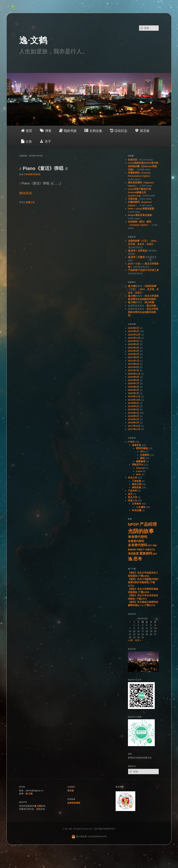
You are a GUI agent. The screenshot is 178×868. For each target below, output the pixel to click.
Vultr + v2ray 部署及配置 (141, 209)
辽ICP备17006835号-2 (105, 829)
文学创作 (137, 504)
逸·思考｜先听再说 (138, 251)
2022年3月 (133, 351)
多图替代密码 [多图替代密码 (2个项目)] (136, 541)
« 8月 (131, 640)
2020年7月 (133, 383)
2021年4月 (133, 367)
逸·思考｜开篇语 (136, 257)
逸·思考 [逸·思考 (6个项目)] (135, 559)
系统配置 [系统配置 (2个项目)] (133, 554)
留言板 (71, 791)
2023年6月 (133, 331)
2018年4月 (133, 419)
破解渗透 (141, 461)
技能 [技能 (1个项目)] (155, 545)
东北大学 (133, 478)
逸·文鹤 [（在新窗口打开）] (29, 794)
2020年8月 (133, 380)
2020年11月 (134, 374)
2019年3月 (133, 413)
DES (142, 452)
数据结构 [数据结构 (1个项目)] (132, 550)
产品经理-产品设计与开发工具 (143, 270)
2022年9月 (133, 341)
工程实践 (137, 481)
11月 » (138, 640)
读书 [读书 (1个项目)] (155, 554)
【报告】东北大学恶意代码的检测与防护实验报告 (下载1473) (143, 582)
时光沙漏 (137, 510)
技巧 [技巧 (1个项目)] (150, 545)
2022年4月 (133, 348)
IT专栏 (131, 442)
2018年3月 (133, 423)
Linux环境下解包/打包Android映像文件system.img (139, 192)
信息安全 (137, 445)
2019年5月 (133, 406)
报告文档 (137, 484)
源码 (142, 458)
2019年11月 (134, 396)
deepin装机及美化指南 (140, 215)
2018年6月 (133, 416)
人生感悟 (141, 507)
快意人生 (30, 202)
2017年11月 (134, 429)
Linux (139, 471)
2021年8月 (133, 357)
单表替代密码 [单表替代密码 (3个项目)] (138, 537)
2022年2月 (133, 354)
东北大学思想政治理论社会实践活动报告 (143, 312)
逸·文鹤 (33, 40)
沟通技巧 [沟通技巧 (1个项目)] (140, 550)
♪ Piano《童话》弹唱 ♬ (44, 168)
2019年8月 (133, 403)
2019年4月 (133, 410)
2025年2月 (133, 328)
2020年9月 (133, 377)
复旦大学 (133, 497)
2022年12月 (134, 335)
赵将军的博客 (74, 803)
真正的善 (149, 302)
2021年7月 (133, 361)
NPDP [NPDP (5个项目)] (133, 524)
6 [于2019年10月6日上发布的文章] (155, 625)
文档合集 (133, 199)
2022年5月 (133, 344)
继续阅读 (26, 193)
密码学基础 (142, 448)
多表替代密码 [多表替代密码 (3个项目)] (138, 545)
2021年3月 (133, 370)
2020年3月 (133, 393)
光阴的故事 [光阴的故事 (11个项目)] (141, 531)
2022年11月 (134, 338)
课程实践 (137, 487)
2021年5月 (133, 364)
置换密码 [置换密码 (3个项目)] (146, 553)
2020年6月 (133, 387)
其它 (130, 494)
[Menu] (14, 7)
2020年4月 (133, 390)
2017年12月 (134, 426)
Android (140, 468)
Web (138, 474)
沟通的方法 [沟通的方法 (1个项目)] (150, 550)
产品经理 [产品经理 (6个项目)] (148, 524)
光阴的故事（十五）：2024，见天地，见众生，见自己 (143, 289)
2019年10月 (134, 400)
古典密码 (145, 455)
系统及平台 (138, 465)
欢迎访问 (133, 160)
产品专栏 (133, 491)
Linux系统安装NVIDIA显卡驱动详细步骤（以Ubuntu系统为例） (143, 166)
